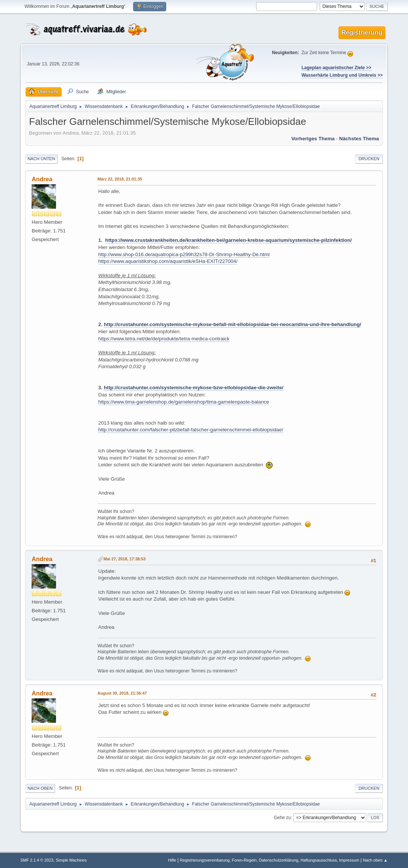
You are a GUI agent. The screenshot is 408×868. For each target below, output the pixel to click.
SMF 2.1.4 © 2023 (37, 860)
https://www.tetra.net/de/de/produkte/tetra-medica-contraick (164, 339)
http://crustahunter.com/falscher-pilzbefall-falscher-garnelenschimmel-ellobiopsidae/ (191, 430)
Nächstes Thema (359, 139)
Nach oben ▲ (375, 860)
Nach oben (40, 788)
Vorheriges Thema (313, 139)
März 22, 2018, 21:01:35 (120, 179)
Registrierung (362, 33)
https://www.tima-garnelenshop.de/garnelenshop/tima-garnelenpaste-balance (184, 402)
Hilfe (172, 860)
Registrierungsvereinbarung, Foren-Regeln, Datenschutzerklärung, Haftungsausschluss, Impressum (269, 860)
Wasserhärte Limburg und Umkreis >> (342, 75)
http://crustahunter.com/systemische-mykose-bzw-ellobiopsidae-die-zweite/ (194, 388)
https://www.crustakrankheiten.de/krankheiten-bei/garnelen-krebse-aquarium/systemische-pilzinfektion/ (229, 240)
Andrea (42, 179)
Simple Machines (71, 860)
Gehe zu (282, 818)
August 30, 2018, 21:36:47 (122, 693)
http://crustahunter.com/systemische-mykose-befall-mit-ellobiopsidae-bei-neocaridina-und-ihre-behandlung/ (232, 324)
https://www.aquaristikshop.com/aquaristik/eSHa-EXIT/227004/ (168, 261)
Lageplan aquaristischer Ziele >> (337, 68)
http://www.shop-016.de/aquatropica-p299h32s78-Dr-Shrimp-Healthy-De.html (184, 254)
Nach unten (41, 159)
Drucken (369, 159)
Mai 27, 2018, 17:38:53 (124, 559)
